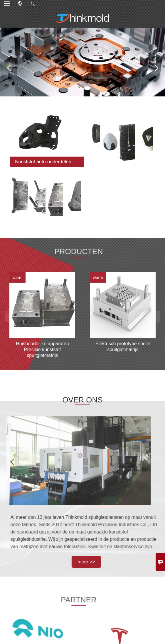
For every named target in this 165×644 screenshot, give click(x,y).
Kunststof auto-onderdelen (43, 162)
